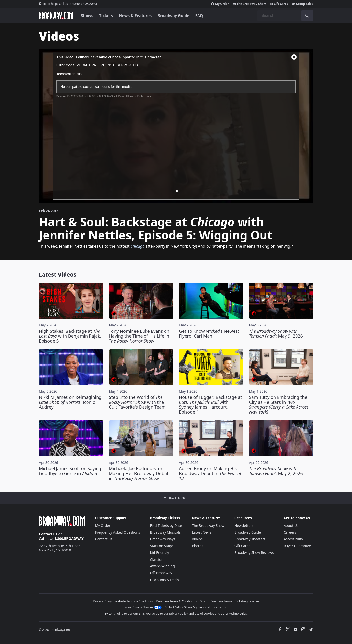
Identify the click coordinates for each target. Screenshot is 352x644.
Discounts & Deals (165, 580)
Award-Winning (162, 566)
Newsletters (244, 525)
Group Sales (303, 4)
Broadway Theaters (250, 539)
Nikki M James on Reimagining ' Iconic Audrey (70, 402)
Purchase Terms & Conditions (177, 601)
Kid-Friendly (160, 553)
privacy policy (178, 614)
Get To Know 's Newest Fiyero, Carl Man (209, 333)
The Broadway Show (249, 4)
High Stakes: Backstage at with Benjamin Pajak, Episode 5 (70, 336)
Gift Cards (279, 4)
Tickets (106, 16)
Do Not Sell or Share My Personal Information (196, 607)
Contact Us (48, 534)
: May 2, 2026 (276, 471)
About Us (291, 525)
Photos (198, 546)
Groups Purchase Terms (216, 601)
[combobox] (285, 16)
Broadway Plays (163, 539)
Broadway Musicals (165, 532)
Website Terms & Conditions (134, 601)
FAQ (199, 16)
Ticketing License (247, 601)
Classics (156, 559)
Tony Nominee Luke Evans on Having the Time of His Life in (139, 336)
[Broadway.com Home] (56, 16)
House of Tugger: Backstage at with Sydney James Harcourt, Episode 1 (210, 405)
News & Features (135, 16)
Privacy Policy (103, 601)
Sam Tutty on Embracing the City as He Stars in (279, 405)
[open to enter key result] (307, 16)
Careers (290, 532)
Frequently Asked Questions (118, 532)
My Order (220, 4)
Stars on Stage (162, 546)
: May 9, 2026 (276, 333)
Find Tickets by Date (166, 525)
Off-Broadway (161, 573)
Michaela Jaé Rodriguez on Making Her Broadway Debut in (139, 473)
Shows (87, 16)
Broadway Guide (173, 16)
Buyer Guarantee (297, 546)
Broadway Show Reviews (254, 553)
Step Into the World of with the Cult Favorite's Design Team (137, 402)
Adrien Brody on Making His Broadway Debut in (210, 473)
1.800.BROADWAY (68, 4)
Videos (197, 539)
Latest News (202, 532)
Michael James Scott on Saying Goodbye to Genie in (70, 471)
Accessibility (293, 539)
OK (176, 191)
